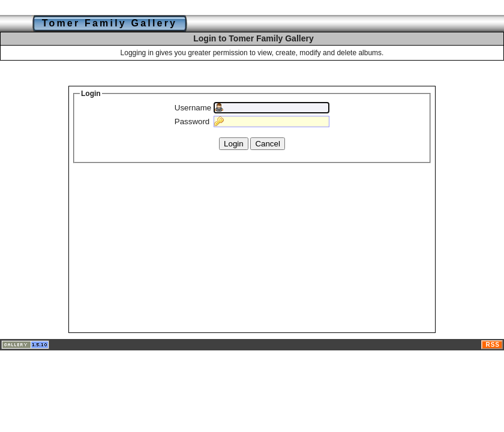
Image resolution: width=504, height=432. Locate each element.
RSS (493, 345)
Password (192, 121)
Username (193, 108)
